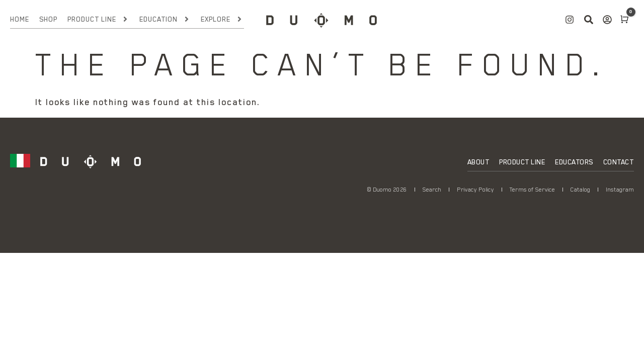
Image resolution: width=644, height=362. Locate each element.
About (478, 162)
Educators (574, 162)
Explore (222, 19)
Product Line (98, 19)
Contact (619, 162)
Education (165, 19)
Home (20, 19)
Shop (48, 19)
